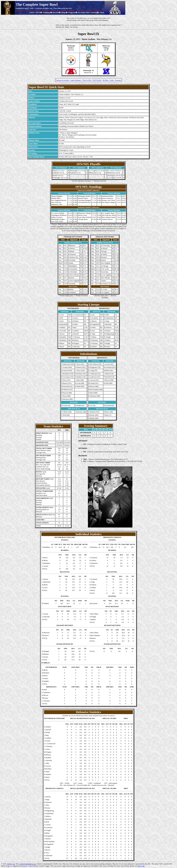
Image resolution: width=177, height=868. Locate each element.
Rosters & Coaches (63, 80)
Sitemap (94, 12)
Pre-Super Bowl (84, 12)
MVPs (38, 12)
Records (56, 12)
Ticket (112, 80)
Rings (64, 12)
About (102, 12)
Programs (72, 12)
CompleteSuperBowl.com (27, 864)
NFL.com (141, 866)
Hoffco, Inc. (11, 864)
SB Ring (106, 80)
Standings (47, 12)
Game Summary (76, 80)
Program (118, 80)
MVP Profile (97, 80)
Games (32, 12)
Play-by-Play (87, 80)
